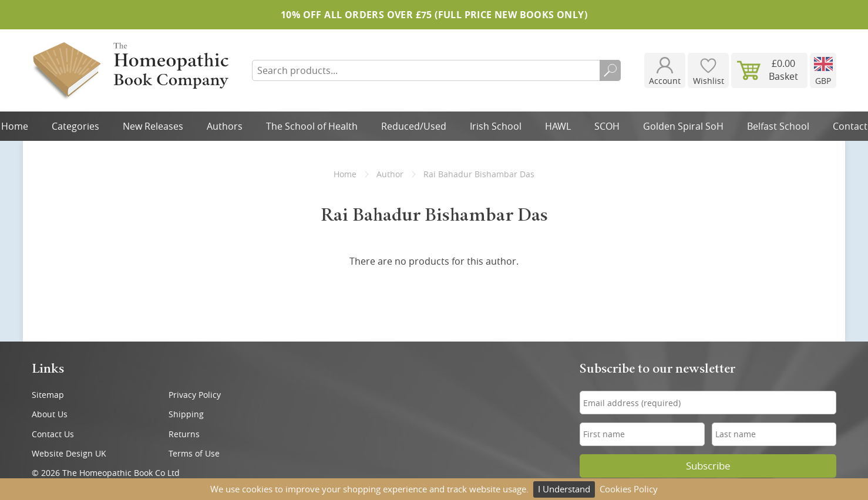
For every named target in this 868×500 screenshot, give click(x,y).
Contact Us (53, 434)
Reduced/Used (414, 126)
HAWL (558, 126)
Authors (225, 126)
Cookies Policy (629, 489)
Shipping (186, 414)
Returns (184, 434)
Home (345, 174)
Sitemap (48, 395)
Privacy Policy (195, 395)
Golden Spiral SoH (683, 126)
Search (610, 70)
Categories (75, 126)
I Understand (564, 489)
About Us (50, 414)
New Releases (153, 126)
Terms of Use (194, 453)
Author (390, 174)
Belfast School (778, 126)
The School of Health (312, 126)
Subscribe (708, 466)
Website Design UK (69, 453)
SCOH (607, 126)
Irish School (496, 126)
